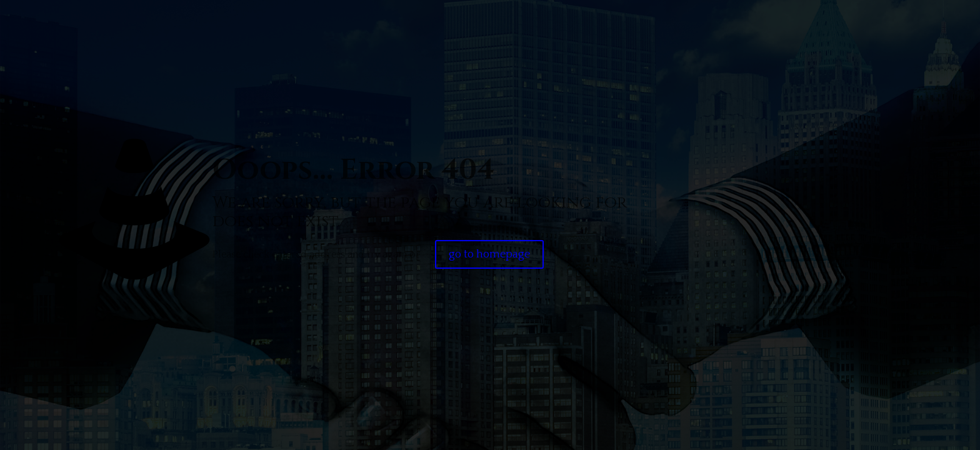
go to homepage (489, 254)
